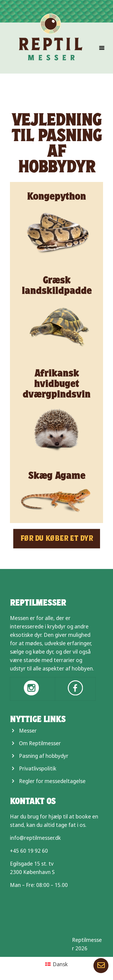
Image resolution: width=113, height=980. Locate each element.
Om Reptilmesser (40, 743)
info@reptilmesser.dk (35, 838)
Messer (28, 730)
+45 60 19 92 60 (29, 851)
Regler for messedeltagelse (52, 781)
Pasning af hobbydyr (44, 756)
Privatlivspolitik (38, 768)
